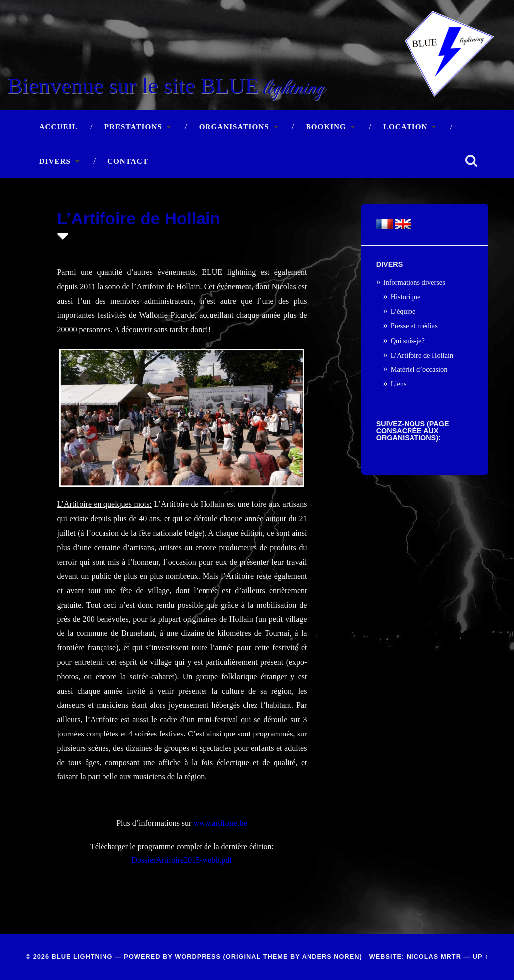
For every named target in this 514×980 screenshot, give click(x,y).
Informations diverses (414, 282)
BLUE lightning (82, 956)
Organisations (234, 127)
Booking (326, 127)
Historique (406, 297)
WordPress (198, 956)
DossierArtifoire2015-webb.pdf (182, 860)
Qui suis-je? (408, 341)
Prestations (133, 127)
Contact (128, 161)
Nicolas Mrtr (434, 956)
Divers (55, 161)
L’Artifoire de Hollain (422, 355)
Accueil (58, 127)
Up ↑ (481, 956)
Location (406, 127)
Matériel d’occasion (419, 369)
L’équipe (403, 311)
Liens (399, 384)
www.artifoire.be (220, 823)
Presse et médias (414, 326)
